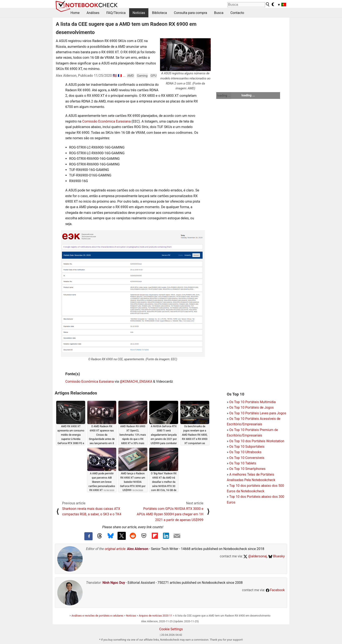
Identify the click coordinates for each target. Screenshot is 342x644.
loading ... (224, 96)
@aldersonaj (255, 556)
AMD (131, 76)
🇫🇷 (120, 76)
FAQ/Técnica (116, 13)
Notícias (139, 13)
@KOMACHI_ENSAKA (136, 381)
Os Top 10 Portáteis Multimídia (252, 402)
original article (115, 549)
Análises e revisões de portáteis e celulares (97, 616)
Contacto (237, 13)
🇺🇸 (115, 76)
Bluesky (277, 556)
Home (75, 13)
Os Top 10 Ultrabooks (245, 452)
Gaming (142, 76)
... (124, 76)
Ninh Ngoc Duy (114, 583)
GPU (153, 76)
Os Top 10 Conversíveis (247, 458)
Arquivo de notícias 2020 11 (156, 616)
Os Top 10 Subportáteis (247, 447)
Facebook (275, 590)
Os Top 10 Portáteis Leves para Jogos (258, 413)
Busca (219, 13)
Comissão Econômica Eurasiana (106, 121)
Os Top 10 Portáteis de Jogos (251, 407)
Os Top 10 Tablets (243, 463)
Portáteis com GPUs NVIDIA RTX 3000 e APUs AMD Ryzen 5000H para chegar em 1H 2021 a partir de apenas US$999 (170, 514)
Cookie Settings (171, 629)
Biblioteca (159, 13)
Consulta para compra (191, 13)
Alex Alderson (138, 549)
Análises (93, 13)
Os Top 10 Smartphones (247, 469)
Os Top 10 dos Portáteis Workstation (257, 441)
